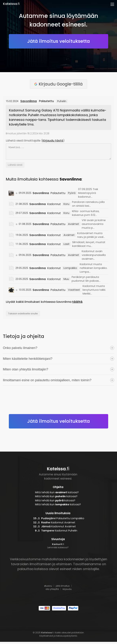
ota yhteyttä (52, 591)
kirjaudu (67, 591)
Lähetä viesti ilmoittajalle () (35, 141)
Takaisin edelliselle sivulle (23, 316)
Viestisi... (58, 153)
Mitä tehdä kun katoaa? (57, 494)
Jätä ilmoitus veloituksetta (58, 41)
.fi (11, 4)
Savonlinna (29, 101)
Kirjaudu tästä (53, 141)
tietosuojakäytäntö (67, 638)
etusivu (48, 588)
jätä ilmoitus (63, 588)
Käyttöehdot (46, 638)
